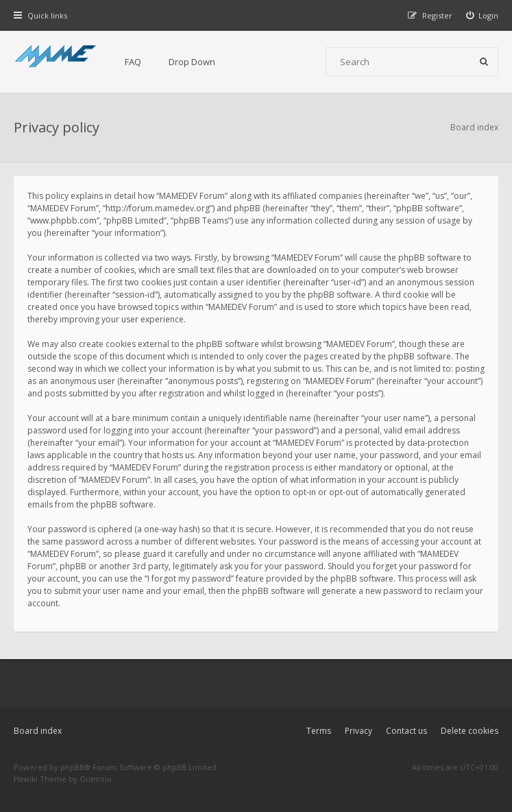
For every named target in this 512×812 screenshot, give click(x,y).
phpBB (72, 767)
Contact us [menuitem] (406, 731)
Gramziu (96, 779)
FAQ (133, 62)
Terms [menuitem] (319, 731)
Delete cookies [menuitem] (470, 731)
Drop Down (192, 62)
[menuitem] (483, 15)
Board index (38, 731)
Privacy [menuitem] (358, 731)
